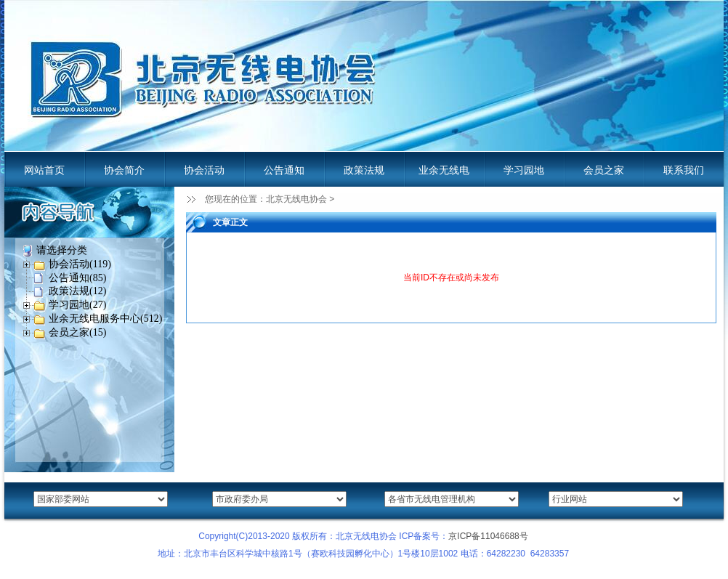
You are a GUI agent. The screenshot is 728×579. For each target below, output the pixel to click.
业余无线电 (444, 170)
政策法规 (364, 170)
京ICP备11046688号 (488, 536)
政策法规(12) (77, 291)
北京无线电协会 (296, 199)
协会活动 (204, 170)
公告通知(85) (77, 278)
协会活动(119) (80, 264)
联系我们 (684, 170)
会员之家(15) (77, 332)
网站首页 (44, 170)
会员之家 (604, 170)
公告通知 (284, 170)
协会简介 (124, 170)
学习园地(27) (77, 305)
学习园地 (524, 170)
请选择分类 (62, 250)
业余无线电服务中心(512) (105, 319)
